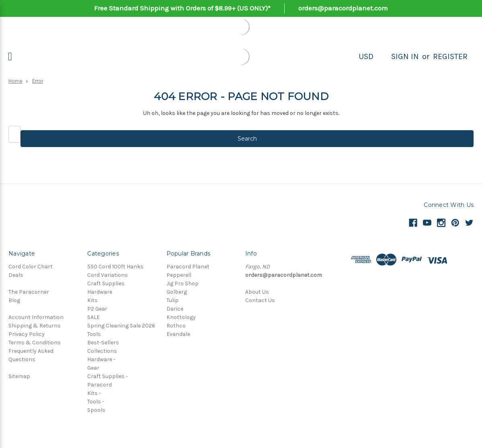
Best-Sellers (103, 343)
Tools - (96, 402)
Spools (96, 410)
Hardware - (101, 359)
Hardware (100, 292)
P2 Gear (97, 309)
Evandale (178, 334)
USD (366, 56)
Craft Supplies (106, 283)
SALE (93, 317)
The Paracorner (29, 292)
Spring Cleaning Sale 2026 (121, 326)
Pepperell (179, 275)
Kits (92, 300)
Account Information (36, 317)
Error (38, 81)
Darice (175, 309)
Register (450, 56)
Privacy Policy (27, 334)
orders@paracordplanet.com (343, 8)
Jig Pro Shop (183, 283)
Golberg (177, 292)
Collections (102, 351)
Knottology (181, 317)
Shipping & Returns (35, 326)
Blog (14, 300)
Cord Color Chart (31, 267)
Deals (16, 275)
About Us (257, 292)
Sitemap (19, 376)
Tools (94, 334)
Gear (93, 368)
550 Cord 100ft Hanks (115, 267)
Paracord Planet (188, 267)
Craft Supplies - (108, 376)
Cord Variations (108, 275)
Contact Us (260, 300)
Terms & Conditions (35, 343)
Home (15, 81)
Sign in (405, 56)
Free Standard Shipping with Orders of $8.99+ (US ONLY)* (182, 8)
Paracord (99, 385)
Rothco (176, 326)
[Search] (382, 57)
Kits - (94, 393)
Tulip (172, 300)
